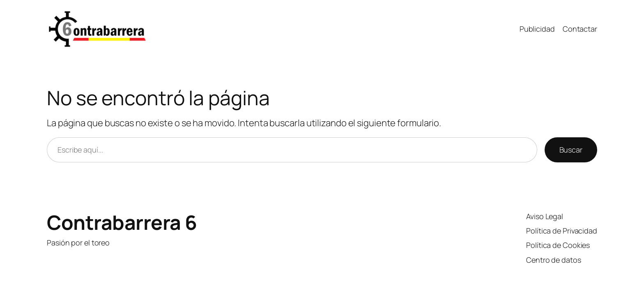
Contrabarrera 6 (122, 222)
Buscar (571, 150)
